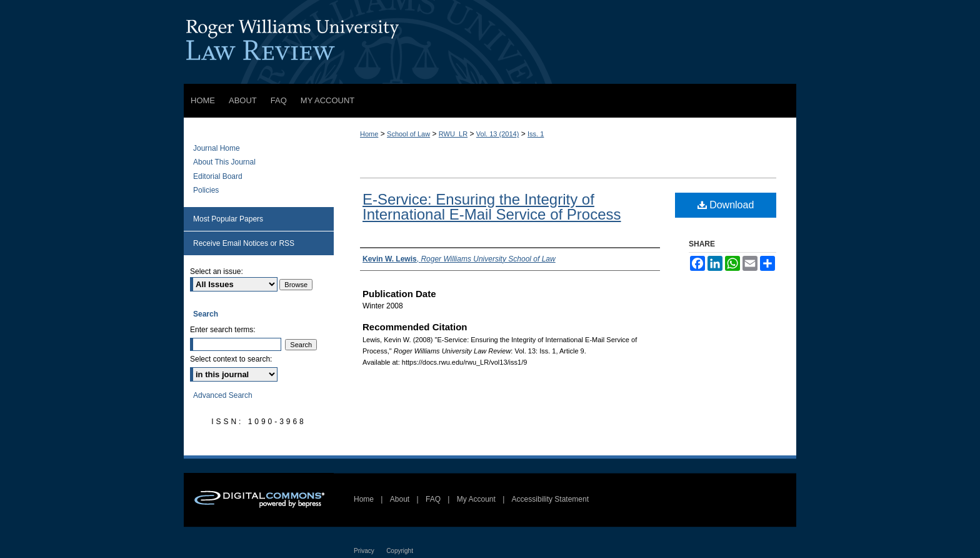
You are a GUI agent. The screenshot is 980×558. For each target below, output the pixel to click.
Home (369, 134)
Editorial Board (218, 176)
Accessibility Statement (550, 499)
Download (726, 205)
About (400, 499)
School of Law (408, 134)
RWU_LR (453, 134)
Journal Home (217, 148)
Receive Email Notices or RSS (244, 243)
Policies (206, 190)
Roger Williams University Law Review (490, 42)
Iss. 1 (536, 134)
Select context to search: (231, 359)
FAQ (433, 499)
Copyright (400, 551)
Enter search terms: (223, 330)
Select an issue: (217, 271)
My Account (476, 499)
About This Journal (224, 162)
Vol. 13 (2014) (498, 134)
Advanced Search (223, 395)
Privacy (364, 551)
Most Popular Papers (228, 219)
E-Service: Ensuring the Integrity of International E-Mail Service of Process (492, 207)
